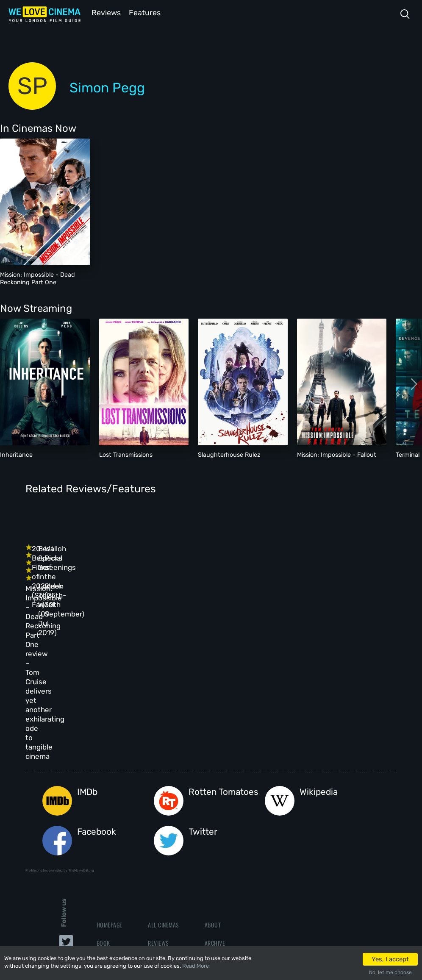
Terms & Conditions (230, 834)
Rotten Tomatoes (223, 665)
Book (103, 816)
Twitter (203, 705)
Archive (215, 816)
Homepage (110, 798)
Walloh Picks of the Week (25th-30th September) (319, 563)
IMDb (87, 665)
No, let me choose (390, 972)
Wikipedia (319, 665)
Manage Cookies (226, 871)
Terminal (408, 454)
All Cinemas (164, 798)
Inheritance (16, 454)
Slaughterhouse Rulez (229, 454)
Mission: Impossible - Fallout (337, 454)
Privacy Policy (224, 853)
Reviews (105, 12)
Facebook (97, 705)
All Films (109, 834)
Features (146, 12)
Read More (196, 966)
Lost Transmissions (126, 454)
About (213, 798)
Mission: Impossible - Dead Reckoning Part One (37, 278)
